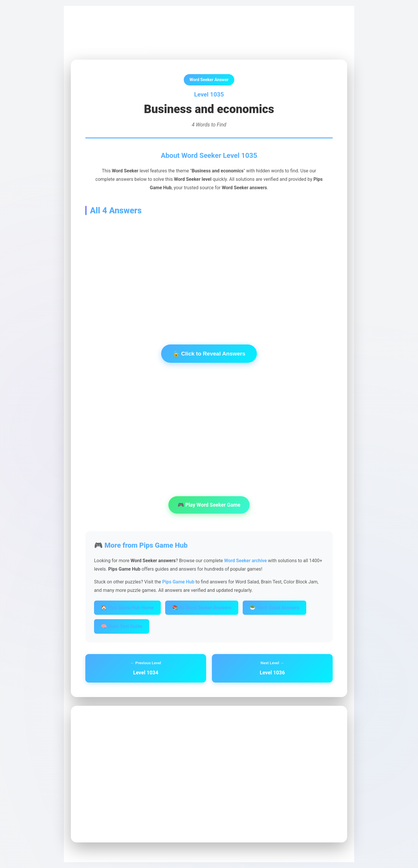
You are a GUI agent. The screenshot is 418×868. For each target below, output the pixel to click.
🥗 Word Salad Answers (275, 608)
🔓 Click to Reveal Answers (209, 354)
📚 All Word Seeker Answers (202, 608)
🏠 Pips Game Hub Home (127, 608)
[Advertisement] (209, 271)
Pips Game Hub (91, 27)
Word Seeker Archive (134, 27)
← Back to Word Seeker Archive (111, 46)
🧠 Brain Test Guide (122, 626)
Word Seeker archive (245, 561)
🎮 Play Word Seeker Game (209, 505)
